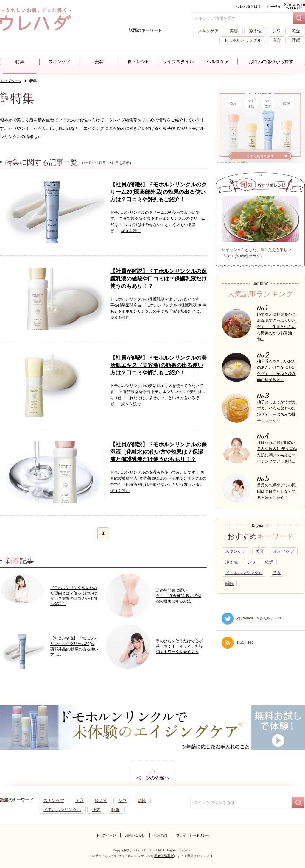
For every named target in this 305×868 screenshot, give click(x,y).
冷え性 (255, 31)
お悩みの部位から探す (271, 61)
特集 (20, 61)
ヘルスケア (218, 61)
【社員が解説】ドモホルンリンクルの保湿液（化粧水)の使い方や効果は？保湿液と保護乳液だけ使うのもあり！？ (158, 452)
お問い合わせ (135, 835)
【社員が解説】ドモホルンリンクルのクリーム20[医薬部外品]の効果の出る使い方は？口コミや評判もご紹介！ (158, 192)
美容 (234, 31)
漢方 (277, 40)
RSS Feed (238, 642)
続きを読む (131, 231)
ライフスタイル (178, 61)
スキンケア (208, 31)
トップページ (11, 81)
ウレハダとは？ (249, 7)
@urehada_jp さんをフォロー (253, 618)
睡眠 (296, 40)
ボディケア (284, 551)
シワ (277, 31)
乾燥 (296, 31)
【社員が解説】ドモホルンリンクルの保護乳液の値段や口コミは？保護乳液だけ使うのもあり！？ (158, 279)
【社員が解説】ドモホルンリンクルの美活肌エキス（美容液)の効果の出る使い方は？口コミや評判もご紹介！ (158, 365)
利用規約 (161, 835)
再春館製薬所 (164, 856)
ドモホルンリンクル (243, 40)
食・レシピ (139, 61)
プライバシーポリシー (193, 835)
